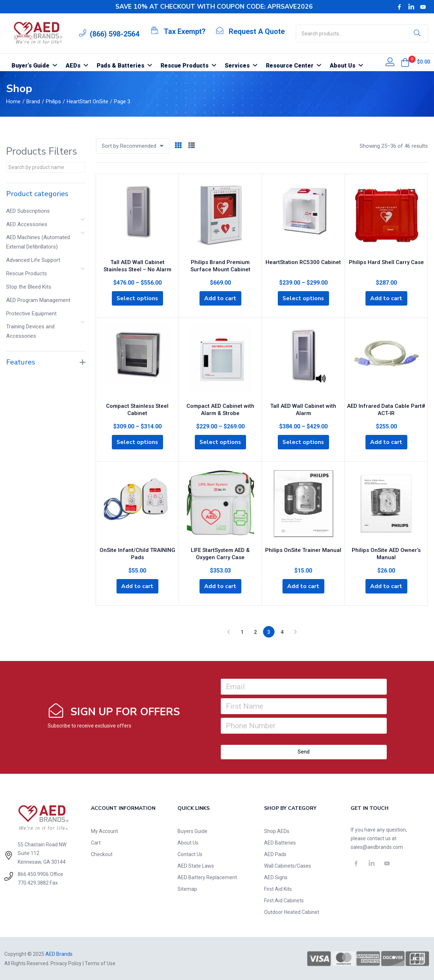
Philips (53, 102)
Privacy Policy (66, 963)
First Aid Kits (278, 889)
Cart (96, 842)
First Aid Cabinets (284, 900)
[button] (405, 62)
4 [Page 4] (282, 632)
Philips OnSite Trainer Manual (303, 549)
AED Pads (275, 854)
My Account (104, 831)
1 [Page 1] (242, 632)
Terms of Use (100, 963)
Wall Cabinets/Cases (288, 865)
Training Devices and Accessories (30, 331)
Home (13, 102)
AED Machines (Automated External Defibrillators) (38, 242)
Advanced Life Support (33, 260)
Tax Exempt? (185, 31)
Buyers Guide (192, 831)
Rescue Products (27, 273)
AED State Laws (196, 865)
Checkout (102, 854)
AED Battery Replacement (207, 877)
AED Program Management (38, 300)
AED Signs (276, 877)
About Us (188, 842)
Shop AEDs (277, 831)
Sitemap (187, 889)
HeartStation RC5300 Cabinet (303, 262)
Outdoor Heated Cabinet (292, 912)
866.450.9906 (33, 874)
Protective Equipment (31, 314)
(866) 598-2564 (115, 34)
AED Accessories (27, 224)
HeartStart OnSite (87, 102)
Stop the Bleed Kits (29, 287)
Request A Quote (257, 31)
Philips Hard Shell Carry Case (386, 262)
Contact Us (190, 854)
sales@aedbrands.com (377, 847)
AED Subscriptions (28, 211)
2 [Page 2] (255, 632)
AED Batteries (280, 842)
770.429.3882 (33, 882)
